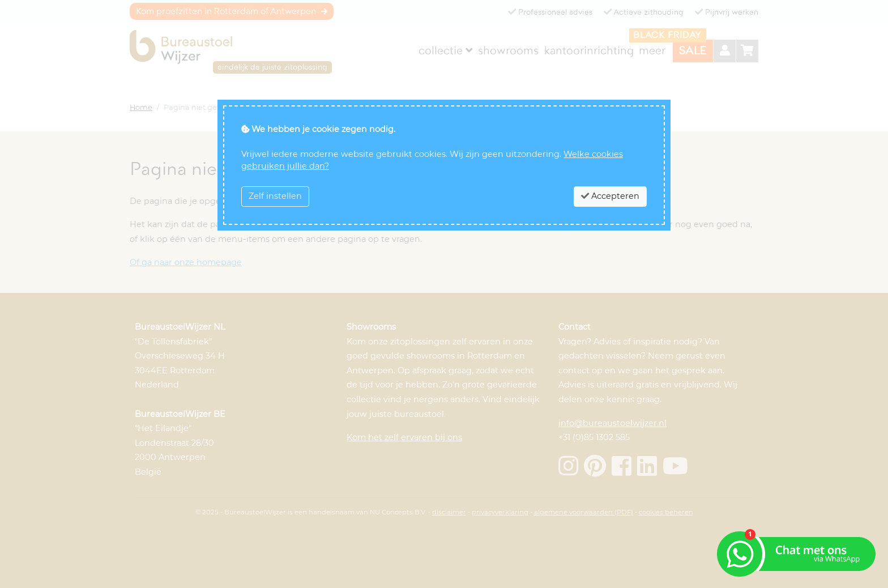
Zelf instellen (275, 196)
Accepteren (610, 196)
